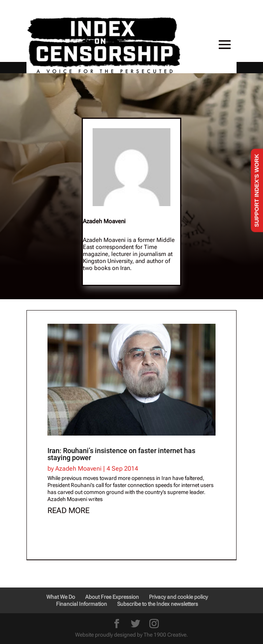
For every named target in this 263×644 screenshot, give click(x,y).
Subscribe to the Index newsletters (158, 604)
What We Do (61, 597)
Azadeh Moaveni (78, 468)
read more (68, 510)
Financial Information (82, 604)
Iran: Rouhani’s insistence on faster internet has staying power (121, 454)
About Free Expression (112, 597)
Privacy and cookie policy (178, 597)
